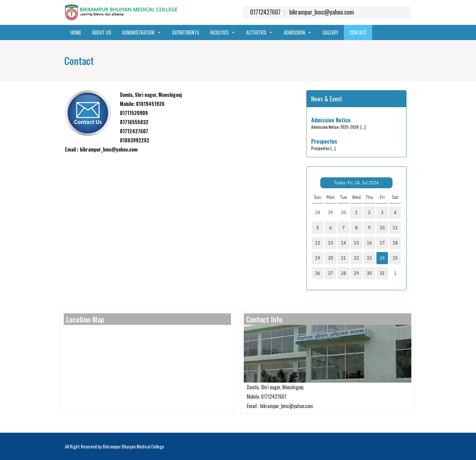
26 (318, 273)
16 (369, 243)
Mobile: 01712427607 (265, 397)
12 (318, 243)
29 (357, 273)
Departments (186, 32)
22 (357, 258)
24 (382, 258)
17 (382, 243)
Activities (260, 32)
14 (343, 243)
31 (382, 273)
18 (395, 243)
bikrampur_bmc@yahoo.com (322, 12)
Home (76, 32)
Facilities (223, 32)
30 (369, 273)
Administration (142, 32)
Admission (298, 32)
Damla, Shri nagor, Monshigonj (274, 387)
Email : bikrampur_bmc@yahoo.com (278, 406)
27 (330, 273)
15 (357, 243)
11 (395, 228)
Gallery (331, 32)
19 (318, 258)
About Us (102, 32)
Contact (358, 32)
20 (330, 258)
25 (395, 258)
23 (369, 258)
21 (343, 258)
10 (382, 228)
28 (343, 273)
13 (330, 243)
